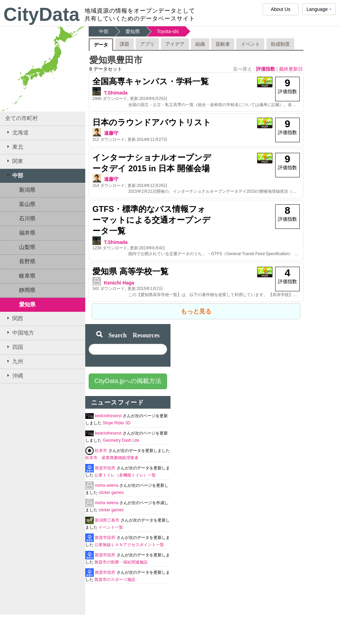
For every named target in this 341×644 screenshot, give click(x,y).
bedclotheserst (109, 416)
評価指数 (266, 69)
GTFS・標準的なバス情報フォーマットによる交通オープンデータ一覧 (151, 220)
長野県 (27, 261)
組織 (200, 44)
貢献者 (223, 44)
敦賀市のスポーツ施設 (115, 580)
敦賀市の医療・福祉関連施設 (121, 562)
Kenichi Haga (119, 283)
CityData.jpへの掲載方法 (128, 381)
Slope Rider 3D (116, 423)
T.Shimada (116, 93)
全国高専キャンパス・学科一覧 (151, 81)
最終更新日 (291, 69)
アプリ (147, 44)
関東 (14, 161)
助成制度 (280, 44)
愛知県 (27, 304)
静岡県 (27, 290)
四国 (14, 347)
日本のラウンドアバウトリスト (152, 122)
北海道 (17, 132)
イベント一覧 (111, 527)
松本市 (101, 451)
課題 (124, 44)
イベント (250, 44)
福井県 (27, 233)
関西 (14, 318)
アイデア (175, 44)
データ (101, 45)
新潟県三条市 (108, 520)
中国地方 (20, 333)
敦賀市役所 (106, 468)
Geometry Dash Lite (121, 440)
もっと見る (196, 311)
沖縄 (14, 376)
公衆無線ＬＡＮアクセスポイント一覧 (129, 545)
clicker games (111, 493)
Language (319, 11)
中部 (14, 175)
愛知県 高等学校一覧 (130, 271)
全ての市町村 (21, 118)
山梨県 (27, 247)
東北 (14, 147)
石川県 (27, 218)
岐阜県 (27, 276)
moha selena (107, 485)
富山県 (27, 204)
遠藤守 (111, 133)
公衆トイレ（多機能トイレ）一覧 (125, 475)
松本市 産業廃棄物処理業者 (112, 458)
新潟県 (27, 190)
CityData (41, 14)
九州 (14, 361)
